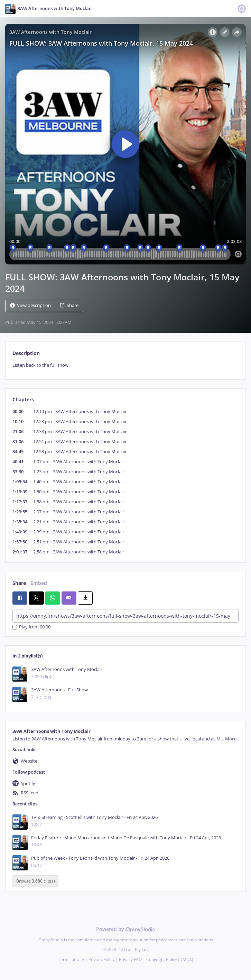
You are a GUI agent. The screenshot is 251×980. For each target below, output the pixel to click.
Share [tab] (19, 583)
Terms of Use (71, 959)
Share (69, 305)
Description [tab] (26, 353)
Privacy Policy (101, 959)
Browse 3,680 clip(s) (36, 881)
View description (30, 305)
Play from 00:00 (31, 627)
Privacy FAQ (130, 959)
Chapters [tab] (23, 399)
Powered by (126, 929)
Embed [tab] (39, 583)
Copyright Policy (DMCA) (170, 959)
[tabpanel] (125, 365)
